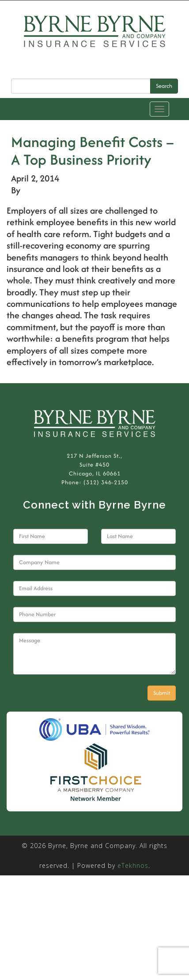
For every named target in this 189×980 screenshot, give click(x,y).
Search (164, 86)
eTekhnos (133, 865)
